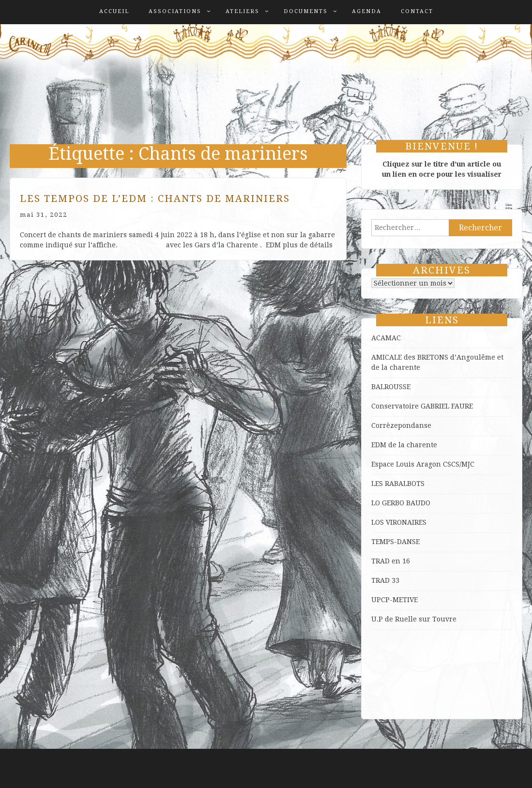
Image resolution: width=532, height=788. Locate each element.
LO (377, 503)
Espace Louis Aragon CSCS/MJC (423, 464)
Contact (417, 11)
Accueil (114, 11)
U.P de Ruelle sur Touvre (414, 619)
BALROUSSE (391, 387)
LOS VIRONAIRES (399, 522)
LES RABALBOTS (398, 484)
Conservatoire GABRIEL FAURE (422, 406)
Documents (306, 11)
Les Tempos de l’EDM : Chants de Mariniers (155, 198)
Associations (175, 11)
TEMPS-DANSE (395, 542)
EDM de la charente (404, 445)
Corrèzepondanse (401, 425)
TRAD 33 (385, 580)
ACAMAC (386, 338)
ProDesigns (503, 773)
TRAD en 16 (391, 561)
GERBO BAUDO (406, 503)
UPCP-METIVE (395, 600)
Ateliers (243, 11)
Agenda (367, 11)
